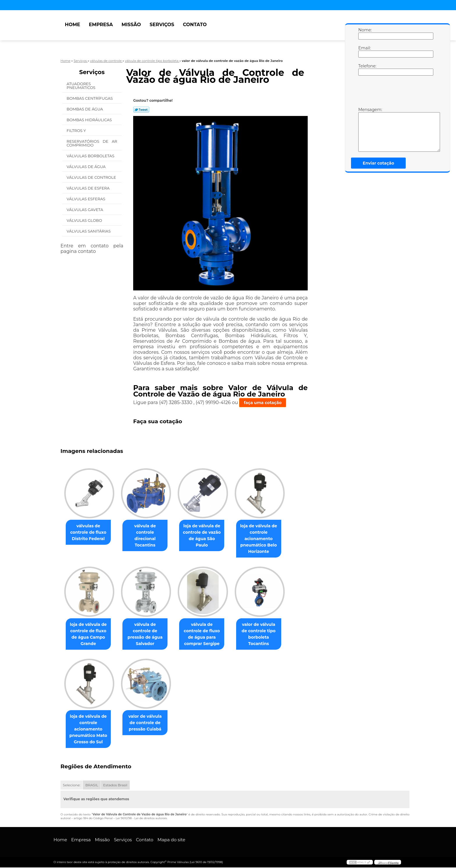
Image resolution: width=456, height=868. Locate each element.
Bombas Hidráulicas (90, 120)
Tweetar (141, 110)
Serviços (162, 25)
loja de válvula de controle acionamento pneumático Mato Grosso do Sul (90, 730)
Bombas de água (85, 109)
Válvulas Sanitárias (89, 231)
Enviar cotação (378, 163)
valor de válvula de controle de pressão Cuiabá (148, 723)
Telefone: (364, 69)
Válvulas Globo (85, 220)
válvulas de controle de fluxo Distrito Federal (89, 533)
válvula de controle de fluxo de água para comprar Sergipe (207, 634)
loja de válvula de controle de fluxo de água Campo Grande (89, 634)
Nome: (364, 33)
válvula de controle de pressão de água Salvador (148, 631)
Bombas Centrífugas (90, 98)
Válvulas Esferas (86, 199)
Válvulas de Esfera (89, 188)
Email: (364, 51)
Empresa (101, 25)
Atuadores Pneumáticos (82, 86)
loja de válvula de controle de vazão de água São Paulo (208, 533)
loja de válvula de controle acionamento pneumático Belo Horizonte (267, 539)
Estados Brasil (115, 786)
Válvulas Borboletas (91, 156)
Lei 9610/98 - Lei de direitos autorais (141, 819)
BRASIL (92, 786)
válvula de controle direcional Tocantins (148, 533)
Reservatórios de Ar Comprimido (92, 143)
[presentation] (395, 93)
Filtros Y (77, 131)
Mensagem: (364, 129)
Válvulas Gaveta (85, 210)
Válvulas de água (87, 167)
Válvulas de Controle (92, 177)
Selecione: (72, 786)
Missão (131, 25)
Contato (195, 25)
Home (72, 25)
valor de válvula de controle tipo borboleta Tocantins (267, 634)
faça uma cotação (263, 403)
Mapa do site (171, 840)
